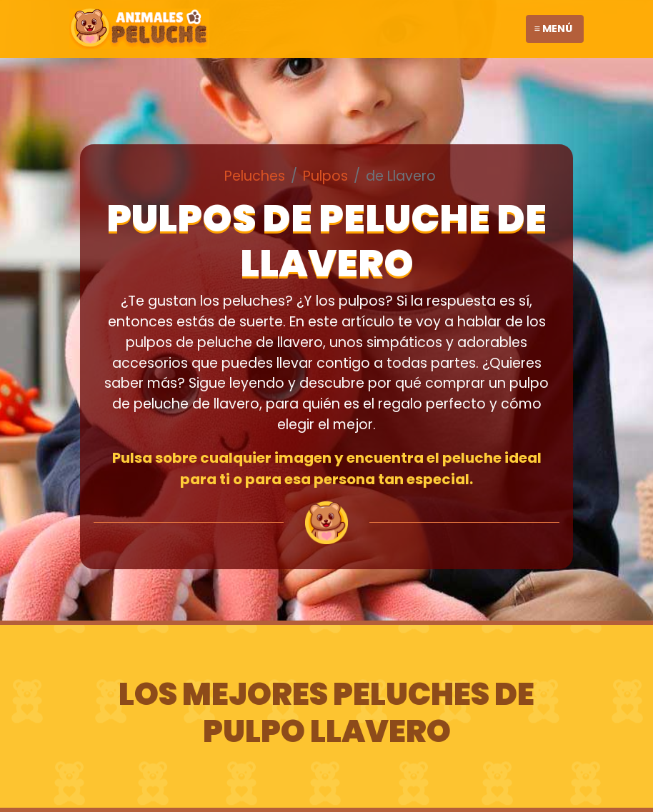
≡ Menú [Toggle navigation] (553, 29)
